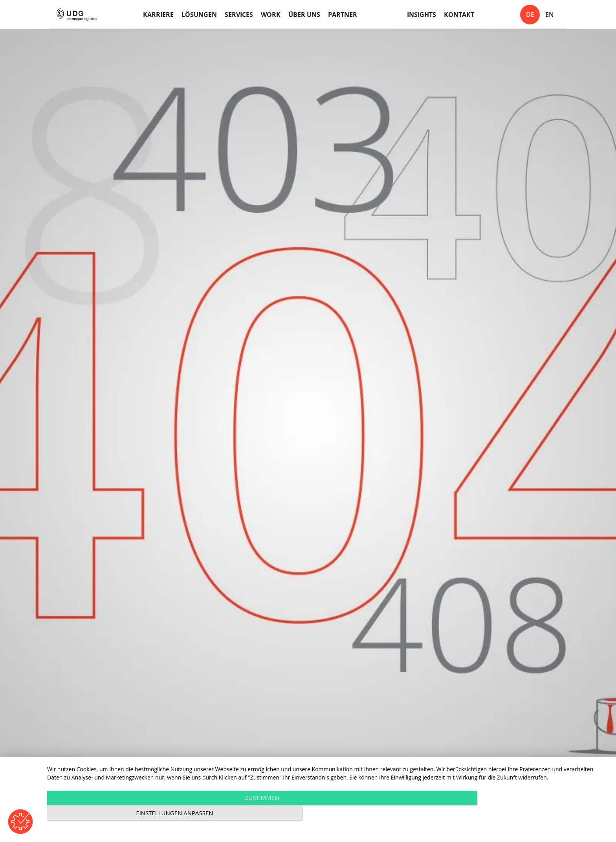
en (550, 15)
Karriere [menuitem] (158, 15)
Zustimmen (243, 815)
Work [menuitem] (271, 15)
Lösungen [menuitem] (199, 15)
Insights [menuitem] (422, 15)
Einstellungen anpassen (524, 815)
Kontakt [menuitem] (459, 15)
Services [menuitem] (239, 15)
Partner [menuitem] (343, 15)
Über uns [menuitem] (304, 15)
